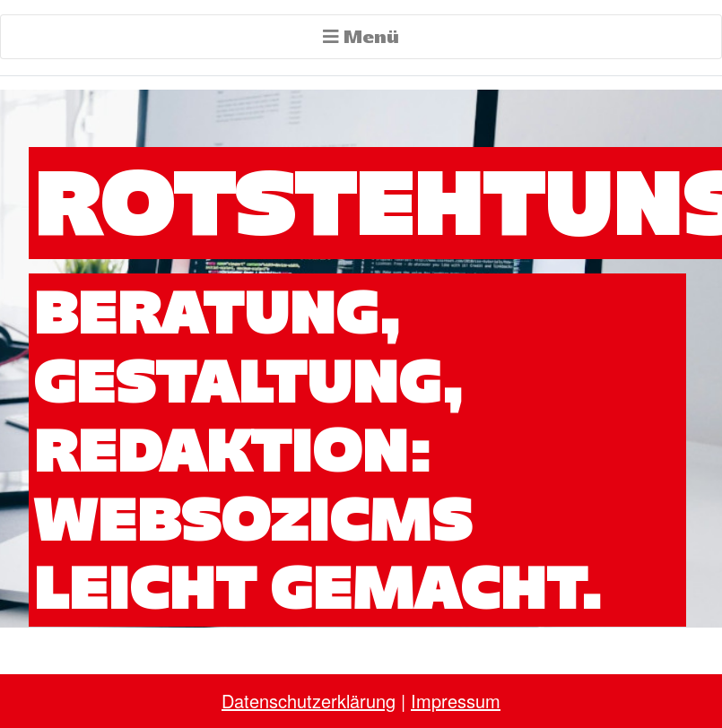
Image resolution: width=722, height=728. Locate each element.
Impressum (456, 701)
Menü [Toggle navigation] (361, 36)
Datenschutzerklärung (309, 701)
